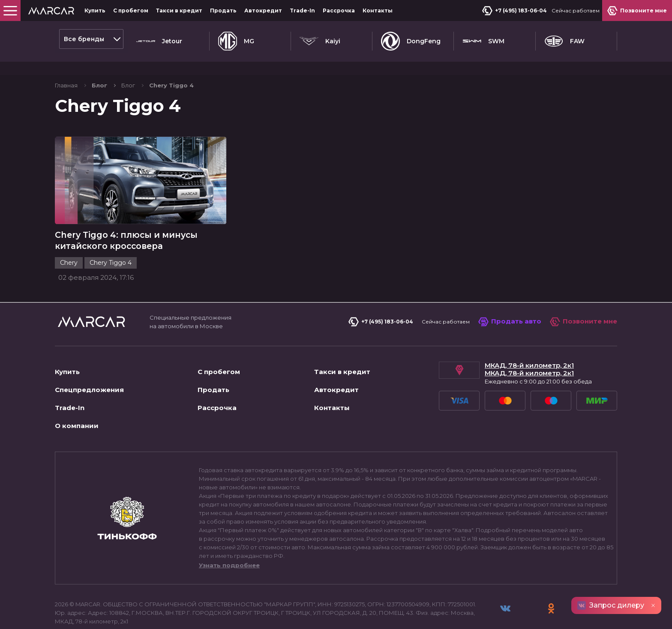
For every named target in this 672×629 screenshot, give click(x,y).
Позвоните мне (583, 305)
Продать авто (510, 305)
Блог (128, 65)
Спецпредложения (89, 373)
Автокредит (263, 10)
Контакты (378, 10)
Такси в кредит (179, 10)
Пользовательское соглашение (106, 614)
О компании (77, 409)
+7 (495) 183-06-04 (517, 11)
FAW (564, 39)
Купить (95, 10)
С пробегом (131, 10)
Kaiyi (320, 39)
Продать (223, 10)
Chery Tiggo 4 (111, 246)
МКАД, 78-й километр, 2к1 (529, 348)
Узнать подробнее (229, 548)
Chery (69, 246)
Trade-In (302, 10)
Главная (66, 65)
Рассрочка (339, 10)
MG (236, 39)
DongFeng (411, 39)
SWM (483, 39)
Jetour (159, 39)
